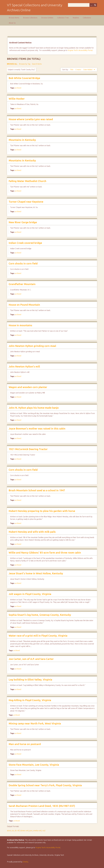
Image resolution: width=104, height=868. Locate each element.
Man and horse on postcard (25, 744)
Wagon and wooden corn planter (28, 387)
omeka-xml (37, 831)
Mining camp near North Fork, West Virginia (35, 724)
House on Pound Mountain (24, 305)
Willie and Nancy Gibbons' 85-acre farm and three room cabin (45, 553)
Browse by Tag (25, 64)
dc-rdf (17, 831)
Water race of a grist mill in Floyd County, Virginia (38, 636)
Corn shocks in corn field (23, 264)
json (31, 831)
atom (9, 831)
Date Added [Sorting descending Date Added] (88, 70)
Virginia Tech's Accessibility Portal (80, 50)
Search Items (37, 64)
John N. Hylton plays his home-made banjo (34, 408)
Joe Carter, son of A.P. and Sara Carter (31, 659)
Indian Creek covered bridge (25, 243)
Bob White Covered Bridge (24, 78)
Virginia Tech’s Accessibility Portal (48, 848)
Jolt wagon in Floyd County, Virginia (30, 594)
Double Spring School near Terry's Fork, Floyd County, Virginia (45, 785)
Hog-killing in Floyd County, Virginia (30, 700)
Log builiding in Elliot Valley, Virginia (30, 680)
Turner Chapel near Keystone (26, 202)
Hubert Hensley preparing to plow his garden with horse (42, 511)
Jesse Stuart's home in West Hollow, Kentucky (36, 573)
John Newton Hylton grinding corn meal (32, 346)
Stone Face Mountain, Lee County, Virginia (34, 765)
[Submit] (95, 5)
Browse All (12, 64)
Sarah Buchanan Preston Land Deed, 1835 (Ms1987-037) (42, 806)
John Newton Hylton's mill (24, 367)
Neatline (76, 18)
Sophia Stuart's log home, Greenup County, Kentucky (40, 615)
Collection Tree (63, 18)
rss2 (44, 831)
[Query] (82, 5)
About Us (12, 23)
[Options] (91, 5)
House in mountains (20, 325)
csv (13, 831)
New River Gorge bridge (23, 222)
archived (18, 88)
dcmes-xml (24, 831)
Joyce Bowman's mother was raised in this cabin (37, 429)
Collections (87, 18)
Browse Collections (30, 18)
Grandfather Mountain (22, 284)
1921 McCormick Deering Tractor (28, 449)
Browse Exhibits (47, 18)
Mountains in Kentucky (22, 140)
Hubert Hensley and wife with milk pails (32, 532)
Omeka (25, 862)
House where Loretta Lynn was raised (31, 119)
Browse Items (14, 18)
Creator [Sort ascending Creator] (79, 70)
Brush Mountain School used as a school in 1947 (37, 490)
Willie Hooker (17, 99)
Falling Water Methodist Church (27, 181)
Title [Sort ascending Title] (72, 70)
